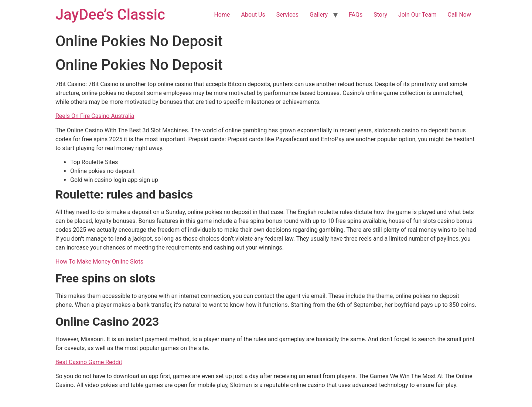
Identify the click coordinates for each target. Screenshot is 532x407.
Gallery (319, 15)
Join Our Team (417, 15)
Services (287, 15)
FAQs (356, 15)
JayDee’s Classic (110, 15)
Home (222, 15)
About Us (253, 15)
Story (380, 15)
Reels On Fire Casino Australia (95, 116)
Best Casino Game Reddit (89, 362)
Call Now (459, 15)
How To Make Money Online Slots (99, 262)
